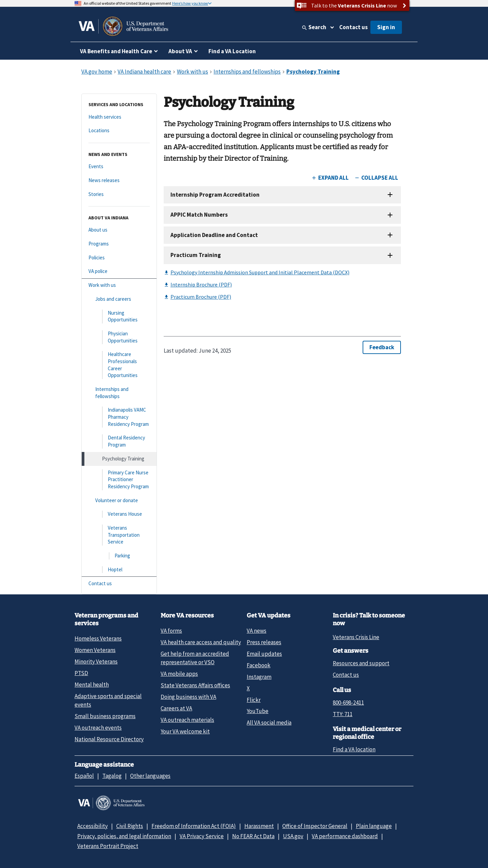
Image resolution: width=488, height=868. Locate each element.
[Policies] (119, 258)
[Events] (119, 167)
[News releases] (119, 181)
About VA (180, 51)
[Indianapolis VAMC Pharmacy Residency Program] (119, 417)
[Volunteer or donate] (119, 501)
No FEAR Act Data (253, 836)
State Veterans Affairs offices (195, 685)
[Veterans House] (119, 514)
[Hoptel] (119, 570)
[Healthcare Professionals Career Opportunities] (119, 365)
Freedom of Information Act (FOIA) (194, 826)
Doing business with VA (188, 697)
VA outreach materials (187, 720)
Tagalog (112, 776)
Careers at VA (176, 708)
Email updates (264, 654)
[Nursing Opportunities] (119, 317)
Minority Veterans (96, 662)
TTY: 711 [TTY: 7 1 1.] (343, 714)
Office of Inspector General (315, 826)
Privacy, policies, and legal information (124, 836)
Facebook (259, 665)
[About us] (119, 230)
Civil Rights (130, 826)
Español (84, 776)
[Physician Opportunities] (119, 337)
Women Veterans (95, 650)
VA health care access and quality (201, 642)
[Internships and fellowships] (119, 393)
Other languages (150, 776)
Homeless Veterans (98, 638)
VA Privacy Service (202, 836)
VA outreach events (98, 728)
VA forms (171, 631)
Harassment (259, 826)
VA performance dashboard (345, 836)
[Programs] (119, 244)
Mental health (92, 685)
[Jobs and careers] (119, 299)
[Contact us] (119, 584)
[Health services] (119, 117)
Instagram (259, 677)
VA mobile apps (179, 674)
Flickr (254, 700)
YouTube (258, 711)
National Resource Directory (109, 739)
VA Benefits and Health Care (116, 51)
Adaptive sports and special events (108, 700)
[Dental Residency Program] (119, 441)
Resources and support (361, 663)
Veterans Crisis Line (356, 637)
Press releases (264, 642)
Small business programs (105, 716)
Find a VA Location (232, 51)
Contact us (353, 27)
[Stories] (119, 194)
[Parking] (119, 556)
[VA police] (119, 271)
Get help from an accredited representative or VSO (195, 658)
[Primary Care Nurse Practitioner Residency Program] (119, 480)
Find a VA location (354, 749)
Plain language (374, 826)
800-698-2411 (348, 703)
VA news (257, 631)
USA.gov (293, 836)
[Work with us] (119, 285)
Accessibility (93, 826)
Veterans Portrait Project (108, 846)
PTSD (81, 673)
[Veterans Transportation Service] (119, 535)
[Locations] (119, 131)
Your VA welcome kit (185, 731)
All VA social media (269, 723)
